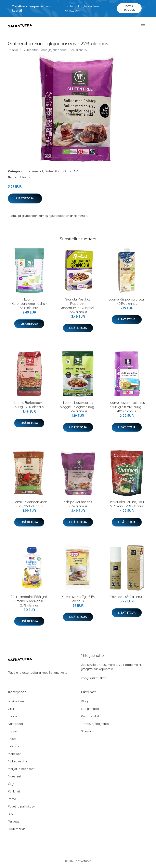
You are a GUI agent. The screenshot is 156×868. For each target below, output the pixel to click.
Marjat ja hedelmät (21, 769)
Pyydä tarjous (129, 8)
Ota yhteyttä (90, 709)
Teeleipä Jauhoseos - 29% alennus (78, 504)
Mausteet (15, 776)
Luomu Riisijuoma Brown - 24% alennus (127, 301)
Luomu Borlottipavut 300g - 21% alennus (29, 405)
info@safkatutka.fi (94, 678)
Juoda (12, 716)
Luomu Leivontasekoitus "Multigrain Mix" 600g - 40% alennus (127, 407)
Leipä (12, 739)
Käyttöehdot (90, 716)
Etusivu (13, 50)
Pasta (12, 799)
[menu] (143, 26)
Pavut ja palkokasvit (22, 806)
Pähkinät (14, 791)
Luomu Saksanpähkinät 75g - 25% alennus (29, 504)
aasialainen (16, 701)
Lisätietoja (25, 198)
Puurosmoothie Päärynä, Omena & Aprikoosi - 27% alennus (29, 601)
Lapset (13, 731)
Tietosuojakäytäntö (95, 724)
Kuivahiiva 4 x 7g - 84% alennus (78, 599)
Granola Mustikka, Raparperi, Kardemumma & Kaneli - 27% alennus (78, 306)
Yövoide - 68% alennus (127, 597)
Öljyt (11, 784)
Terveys (14, 821)
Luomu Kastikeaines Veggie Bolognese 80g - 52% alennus (78, 407)
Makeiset (14, 754)
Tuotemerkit (35, 171)
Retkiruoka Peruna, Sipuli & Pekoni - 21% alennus (127, 504)
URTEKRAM (70, 171)
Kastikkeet (15, 724)
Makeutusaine (18, 761)
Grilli (11, 709)
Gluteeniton (53, 171)
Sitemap (87, 731)
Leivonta (14, 746)
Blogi (85, 701)
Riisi (11, 814)
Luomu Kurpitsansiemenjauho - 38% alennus (29, 304)
